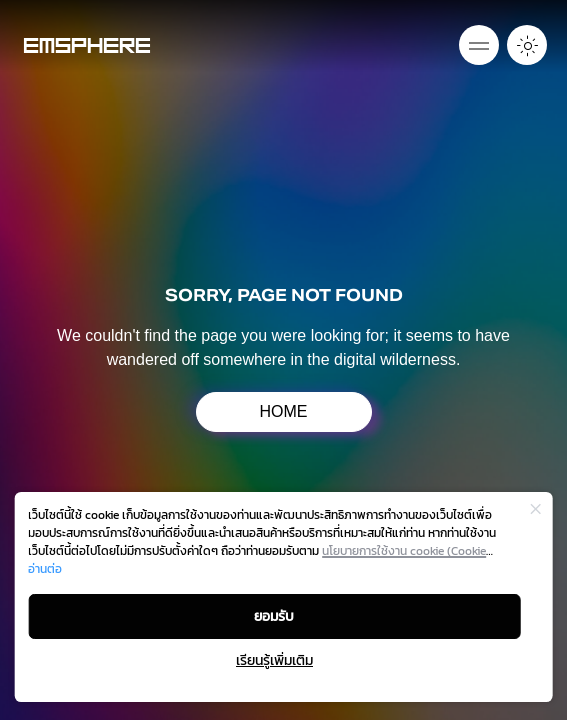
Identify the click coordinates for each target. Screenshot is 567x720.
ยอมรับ (274, 616)
